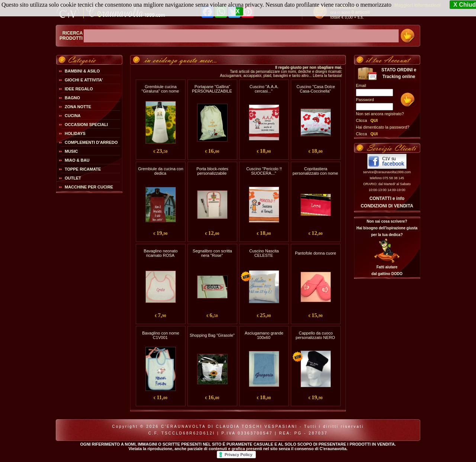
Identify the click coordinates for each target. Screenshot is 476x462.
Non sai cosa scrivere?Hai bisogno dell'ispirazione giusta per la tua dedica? (387, 228)
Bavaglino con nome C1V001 (161, 335)
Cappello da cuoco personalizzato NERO (315, 335)
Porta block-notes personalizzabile (212, 171)
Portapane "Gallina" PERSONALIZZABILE (212, 89)
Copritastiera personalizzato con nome (315, 171)
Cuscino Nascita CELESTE (264, 253)
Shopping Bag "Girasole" (212, 335)
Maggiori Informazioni (417, 5)
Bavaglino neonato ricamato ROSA (160, 253)
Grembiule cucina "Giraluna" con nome (160, 89)
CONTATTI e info (387, 198)
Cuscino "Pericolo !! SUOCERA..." (264, 171)
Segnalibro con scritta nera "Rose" (212, 253)
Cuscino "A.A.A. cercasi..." (264, 89)
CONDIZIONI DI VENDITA (387, 206)
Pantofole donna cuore (316, 253)
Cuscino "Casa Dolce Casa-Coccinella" (316, 89)
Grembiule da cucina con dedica (161, 171)
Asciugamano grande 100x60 (264, 335)
